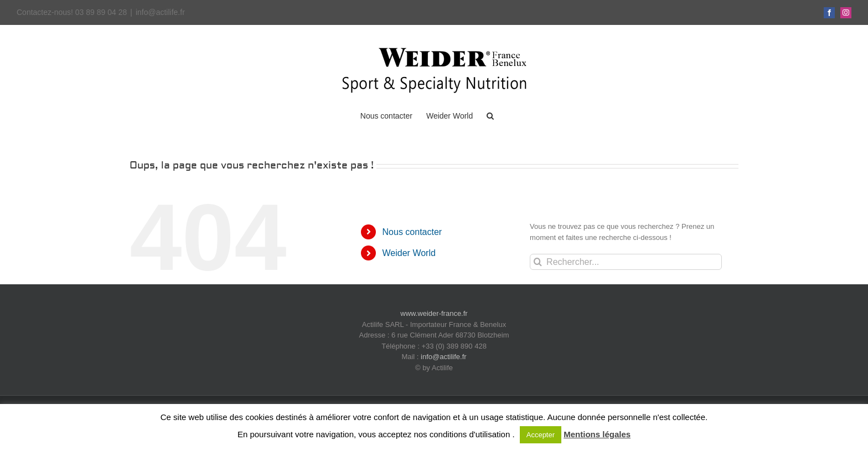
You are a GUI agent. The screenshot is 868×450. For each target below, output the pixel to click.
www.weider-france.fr (434, 313)
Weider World (409, 253)
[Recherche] (538, 262)
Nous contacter (412, 232)
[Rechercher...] (626, 262)
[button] (490, 116)
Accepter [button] (541, 435)
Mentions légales (597, 434)
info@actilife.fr (160, 12)
